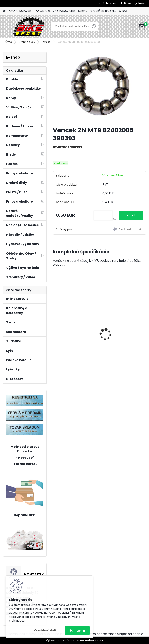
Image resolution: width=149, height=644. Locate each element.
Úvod (9, 42)
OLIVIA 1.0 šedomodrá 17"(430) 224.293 (122, 331)
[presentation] (55, 328)
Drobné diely (27, 42)
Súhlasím (77, 630)
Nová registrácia (135, 3)
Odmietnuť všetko (46, 630)
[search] (94, 28)
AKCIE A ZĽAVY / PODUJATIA (55, 11)
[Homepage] (4, 11)
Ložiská (46, 42)
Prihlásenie (110, 3)
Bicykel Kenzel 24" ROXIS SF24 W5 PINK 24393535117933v (74, 305)
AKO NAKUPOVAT (21, 11)
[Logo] (30, 26)
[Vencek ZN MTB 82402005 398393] (99, 88)
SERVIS (83, 11)
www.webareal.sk (90, 640)
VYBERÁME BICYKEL (103, 11)
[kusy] (103, 216)
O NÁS (123, 11)
